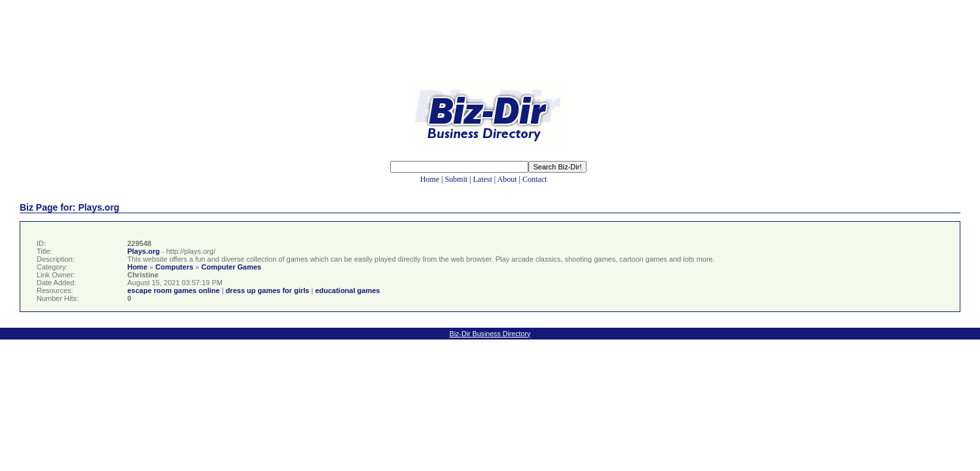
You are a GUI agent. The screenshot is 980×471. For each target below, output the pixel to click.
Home (430, 179)
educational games (347, 290)
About (507, 179)
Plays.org (143, 251)
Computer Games (232, 267)
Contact (535, 179)
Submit (456, 179)
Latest (483, 179)
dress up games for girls (268, 290)
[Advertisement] (490, 51)
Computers (174, 267)
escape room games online (173, 290)
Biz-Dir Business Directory (490, 334)
